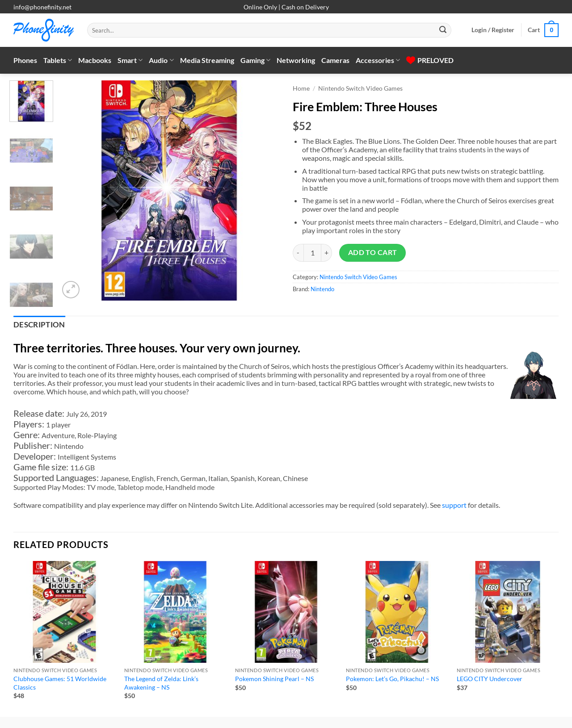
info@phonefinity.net (42, 7)
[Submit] (443, 30)
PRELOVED (430, 60)
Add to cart (373, 252)
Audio (161, 60)
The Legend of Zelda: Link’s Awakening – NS (161, 683)
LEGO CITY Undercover (490, 679)
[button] (493, 30)
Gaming (255, 60)
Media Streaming (207, 60)
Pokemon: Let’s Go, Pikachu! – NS (392, 679)
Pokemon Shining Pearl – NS (274, 679)
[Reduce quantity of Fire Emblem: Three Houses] (298, 253)
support (454, 505)
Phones (25, 60)
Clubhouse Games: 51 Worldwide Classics (60, 683)
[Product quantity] (312, 253)
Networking (296, 60)
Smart (130, 60)
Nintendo (322, 289)
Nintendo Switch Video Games (360, 88)
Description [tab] (39, 325)
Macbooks (95, 60)
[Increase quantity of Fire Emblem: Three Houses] (327, 253)
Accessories (378, 60)
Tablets (58, 60)
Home (301, 88)
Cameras (335, 60)
